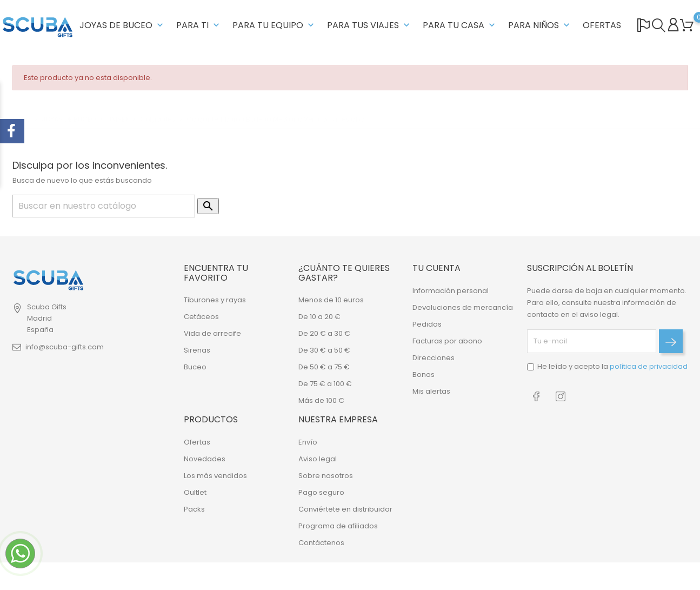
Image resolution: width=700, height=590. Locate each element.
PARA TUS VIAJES (369, 25)
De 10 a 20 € (319, 317)
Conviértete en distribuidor (345, 509)
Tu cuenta (436, 268)
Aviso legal (318, 459)
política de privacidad (649, 366)
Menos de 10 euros (331, 300)
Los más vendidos (215, 476)
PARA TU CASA (460, 25)
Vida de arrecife (212, 333)
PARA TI (199, 25)
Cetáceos (201, 317)
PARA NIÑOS (540, 25)
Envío (308, 442)
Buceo (195, 367)
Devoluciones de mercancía (463, 307)
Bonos (424, 374)
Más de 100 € (321, 400)
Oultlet (195, 492)
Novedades (205, 459)
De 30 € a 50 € (324, 350)
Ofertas (197, 442)
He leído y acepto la (612, 366)
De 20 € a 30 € (324, 333)
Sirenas (197, 350)
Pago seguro (321, 492)
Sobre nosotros (326, 476)
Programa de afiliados (338, 526)
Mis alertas (431, 391)
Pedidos (427, 324)
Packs (194, 509)
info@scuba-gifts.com (65, 347)
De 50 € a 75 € (324, 367)
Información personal (451, 291)
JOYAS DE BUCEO (122, 25)
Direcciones (434, 358)
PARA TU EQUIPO (274, 25)
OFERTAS (602, 25)
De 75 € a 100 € (325, 384)
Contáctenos (321, 543)
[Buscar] (104, 206)
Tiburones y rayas (215, 300)
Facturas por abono (447, 341)
